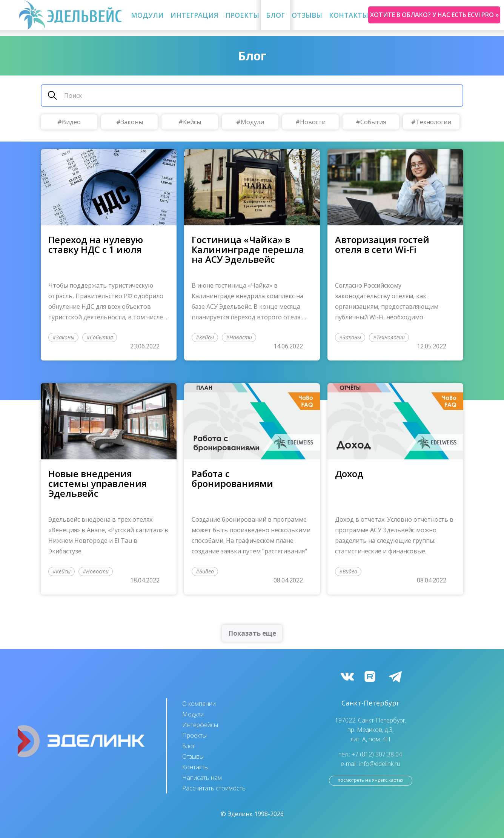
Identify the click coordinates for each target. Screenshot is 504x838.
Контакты (349, 15)
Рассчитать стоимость (214, 788)
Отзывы (307, 15)
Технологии (433, 122)
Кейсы (192, 122)
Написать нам (202, 778)
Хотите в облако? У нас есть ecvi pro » (434, 15)
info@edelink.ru (380, 764)
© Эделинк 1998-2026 (252, 814)
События (373, 122)
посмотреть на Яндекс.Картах (370, 780)
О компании (199, 704)
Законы (132, 122)
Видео (71, 122)
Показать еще (252, 633)
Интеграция (194, 15)
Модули (147, 15)
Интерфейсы (200, 725)
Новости (313, 122)
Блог (275, 15)
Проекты (242, 15)
